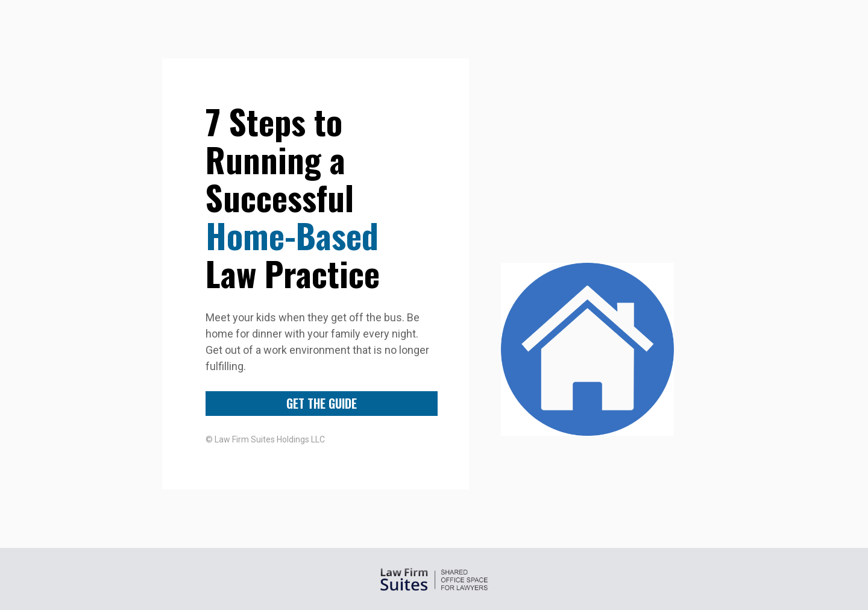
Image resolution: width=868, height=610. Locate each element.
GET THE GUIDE (322, 403)
